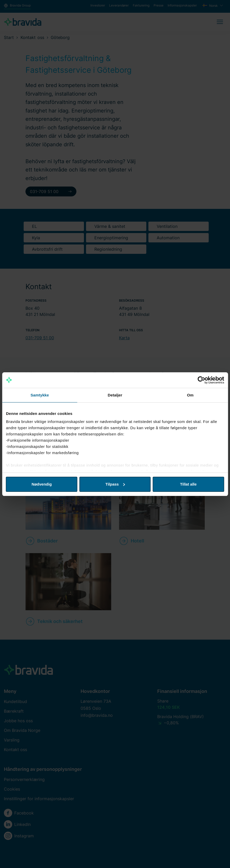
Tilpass (115, 484)
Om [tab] (190, 395)
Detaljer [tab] (115, 395)
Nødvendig (42, 484)
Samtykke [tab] (40, 395)
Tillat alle (188, 484)
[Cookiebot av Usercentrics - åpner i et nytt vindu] (201, 380)
